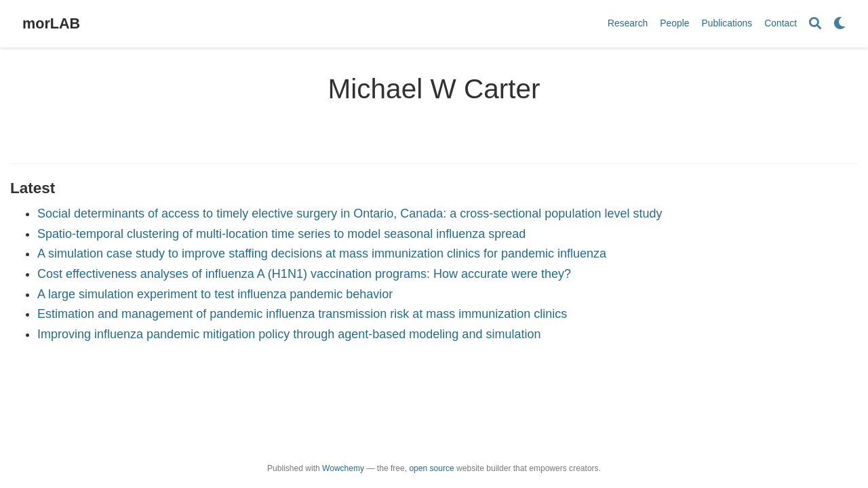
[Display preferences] (840, 24)
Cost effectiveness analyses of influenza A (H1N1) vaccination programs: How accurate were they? (304, 274)
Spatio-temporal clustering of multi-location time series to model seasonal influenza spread (281, 234)
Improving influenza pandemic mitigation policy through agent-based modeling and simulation (289, 334)
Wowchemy (343, 468)
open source (431, 468)
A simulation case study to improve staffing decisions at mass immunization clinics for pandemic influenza (322, 253)
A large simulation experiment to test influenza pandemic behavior (215, 294)
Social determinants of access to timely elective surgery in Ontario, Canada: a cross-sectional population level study (350, 213)
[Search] (815, 24)
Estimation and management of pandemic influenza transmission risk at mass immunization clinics (302, 314)
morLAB (51, 23)
